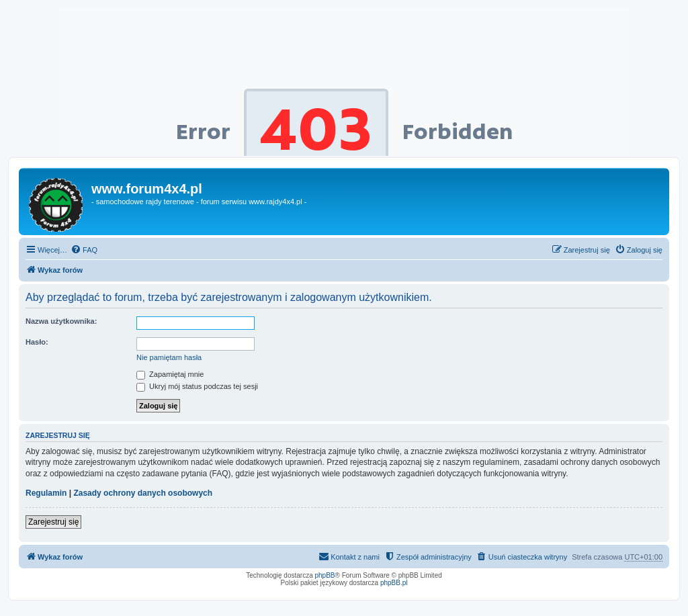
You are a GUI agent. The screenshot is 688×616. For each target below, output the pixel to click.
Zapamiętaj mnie (170, 374)
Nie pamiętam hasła (169, 357)
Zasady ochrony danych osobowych (143, 493)
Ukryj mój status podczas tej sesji (197, 386)
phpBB (325, 575)
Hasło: (37, 342)
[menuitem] (84, 250)
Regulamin (46, 493)
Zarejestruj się (53, 522)
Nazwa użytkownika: (61, 321)
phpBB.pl (394, 583)
